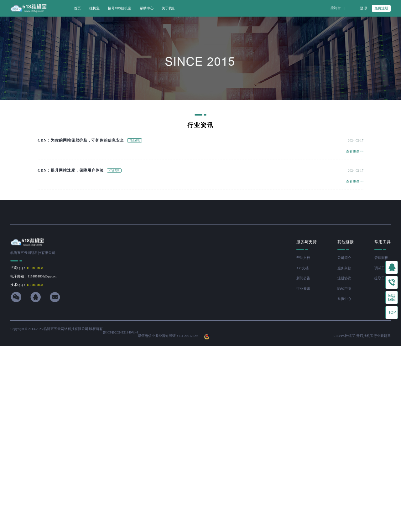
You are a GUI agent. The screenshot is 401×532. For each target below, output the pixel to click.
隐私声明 (344, 289)
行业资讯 (303, 289)
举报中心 (344, 299)
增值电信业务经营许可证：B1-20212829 (168, 336)
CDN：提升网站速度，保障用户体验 (71, 170)
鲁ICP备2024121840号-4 (120, 332)
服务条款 (344, 268)
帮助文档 (303, 258)
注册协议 (344, 278)
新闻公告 (303, 278)
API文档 (302, 268)
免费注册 (381, 8)
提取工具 (381, 278)
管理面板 (381, 258)
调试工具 (381, 268)
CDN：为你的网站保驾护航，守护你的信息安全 (81, 140)
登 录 (364, 8)
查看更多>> (355, 151)
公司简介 (344, 258)
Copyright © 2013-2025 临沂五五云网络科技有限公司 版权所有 (57, 329)
